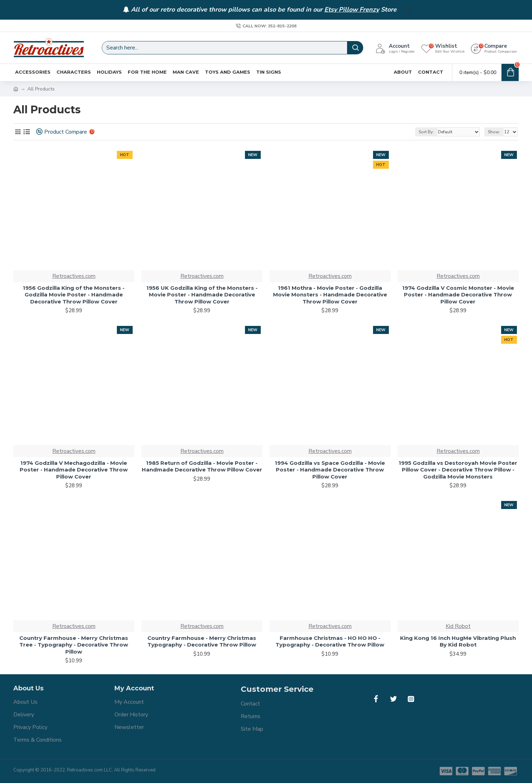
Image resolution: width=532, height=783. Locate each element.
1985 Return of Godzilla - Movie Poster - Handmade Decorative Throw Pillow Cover (202, 466)
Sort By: (426, 132)
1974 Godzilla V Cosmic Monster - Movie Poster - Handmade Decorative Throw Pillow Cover (458, 295)
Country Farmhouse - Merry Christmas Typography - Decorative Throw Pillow (202, 641)
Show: (494, 132)
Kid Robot (458, 626)
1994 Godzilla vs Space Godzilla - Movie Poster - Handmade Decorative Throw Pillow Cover (330, 470)
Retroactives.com (74, 276)
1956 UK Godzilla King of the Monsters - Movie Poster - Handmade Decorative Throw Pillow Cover (202, 295)
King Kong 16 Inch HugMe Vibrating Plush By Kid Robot (458, 641)
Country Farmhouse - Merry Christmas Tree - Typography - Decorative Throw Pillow (74, 645)
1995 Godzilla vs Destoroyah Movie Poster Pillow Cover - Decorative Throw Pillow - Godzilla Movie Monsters (458, 470)
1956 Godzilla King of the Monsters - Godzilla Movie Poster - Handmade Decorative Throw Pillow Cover (74, 295)
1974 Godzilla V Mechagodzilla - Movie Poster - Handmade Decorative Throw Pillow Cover (74, 470)
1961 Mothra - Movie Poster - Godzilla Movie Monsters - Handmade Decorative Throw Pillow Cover (330, 295)
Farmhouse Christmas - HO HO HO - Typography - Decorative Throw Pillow (330, 641)
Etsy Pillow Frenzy (352, 10)
